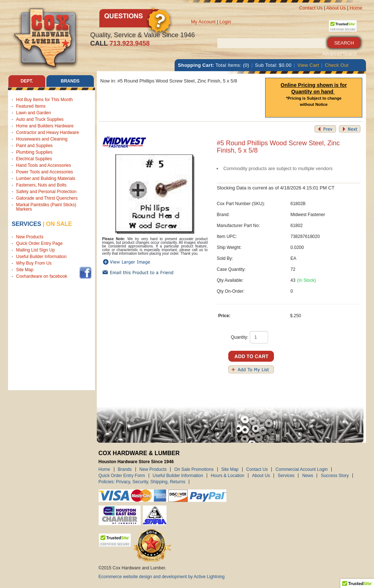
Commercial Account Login (302, 469)
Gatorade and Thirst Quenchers (47, 198)
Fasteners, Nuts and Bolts (41, 185)
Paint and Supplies (34, 146)
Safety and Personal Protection (46, 192)
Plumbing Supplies (34, 152)
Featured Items (31, 106)
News (308, 476)
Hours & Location (228, 476)
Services (26, 224)
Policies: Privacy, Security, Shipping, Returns (142, 482)
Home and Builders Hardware (45, 126)
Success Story (335, 476)
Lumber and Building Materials (46, 178)
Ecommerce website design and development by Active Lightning (162, 577)
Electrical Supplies (34, 159)
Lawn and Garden (33, 113)
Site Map (25, 270)
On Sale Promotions (194, 469)
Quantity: (240, 337)
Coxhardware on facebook (43, 276)
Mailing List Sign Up (35, 250)
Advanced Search (339, 54)
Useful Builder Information (41, 257)
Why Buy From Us (34, 263)
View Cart (308, 65)
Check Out (337, 65)
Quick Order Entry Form (122, 476)
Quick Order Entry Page (39, 243)
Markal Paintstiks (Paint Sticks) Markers (46, 207)
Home (356, 8)
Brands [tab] (70, 81)
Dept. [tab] (27, 81)
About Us (336, 8)
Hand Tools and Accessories (44, 165)
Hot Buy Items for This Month (44, 100)
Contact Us (311, 8)
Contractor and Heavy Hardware (47, 132)
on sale (59, 224)
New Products (30, 237)
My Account (203, 22)
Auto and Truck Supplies (40, 119)
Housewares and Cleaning (42, 139)
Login (225, 22)
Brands (125, 469)
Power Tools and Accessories (45, 172)
